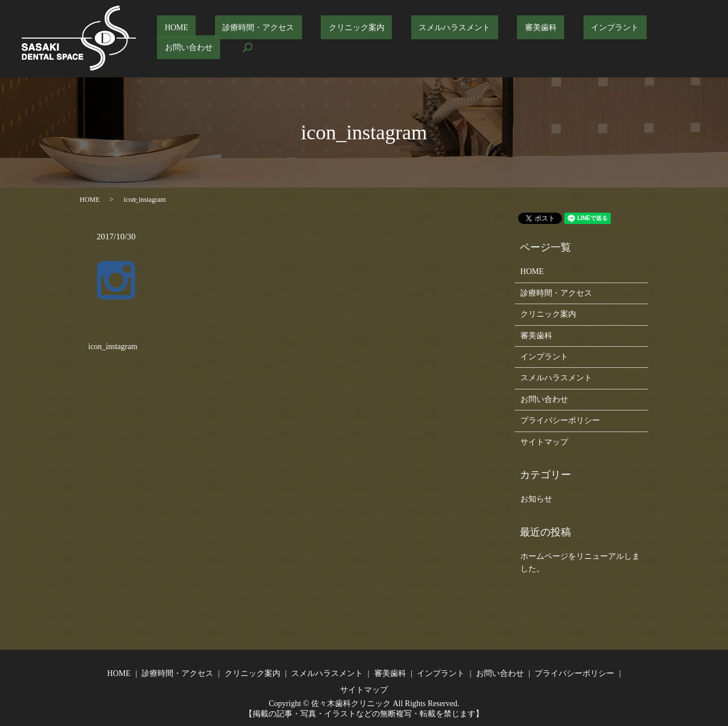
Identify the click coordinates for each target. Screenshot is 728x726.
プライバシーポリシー (560, 420)
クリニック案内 (357, 39)
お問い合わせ (636, 39)
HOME (207, 39)
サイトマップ (544, 442)
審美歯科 (511, 39)
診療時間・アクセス (274, 39)
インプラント (570, 39)
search (688, 39)
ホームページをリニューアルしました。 (580, 563)
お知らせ (536, 499)
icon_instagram (113, 347)
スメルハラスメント (440, 39)
